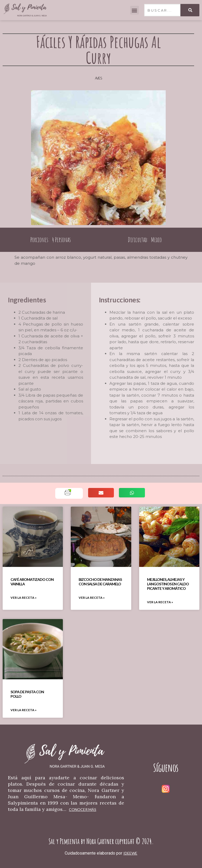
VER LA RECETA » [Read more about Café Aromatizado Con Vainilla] (24, 598)
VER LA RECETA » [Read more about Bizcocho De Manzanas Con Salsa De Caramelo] (92, 598)
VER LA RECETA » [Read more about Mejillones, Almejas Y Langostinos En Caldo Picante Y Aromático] (160, 602)
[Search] (190, 10)
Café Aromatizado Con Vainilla (32, 582)
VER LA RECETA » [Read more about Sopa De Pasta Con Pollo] (24, 710)
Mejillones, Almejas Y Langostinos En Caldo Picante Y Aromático (168, 584)
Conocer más (83, 809)
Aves (98, 78)
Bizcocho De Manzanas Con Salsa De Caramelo (100, 582)
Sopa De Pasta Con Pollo (27, 694)
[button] (135, 10)
